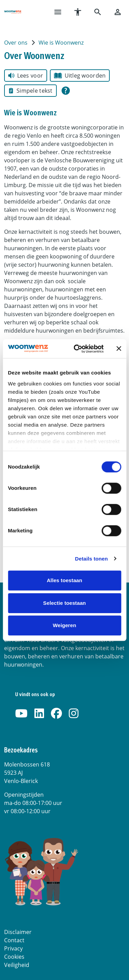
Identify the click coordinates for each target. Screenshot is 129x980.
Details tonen (91, 559)
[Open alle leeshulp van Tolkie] (66, 91)
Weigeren (64, 625)
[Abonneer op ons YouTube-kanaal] (21, 714)
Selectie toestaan (64, 603)
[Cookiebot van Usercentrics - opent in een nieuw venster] (77, 349)
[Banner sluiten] (119, 349)
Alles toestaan (64, 580)
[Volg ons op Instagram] (74, 714)
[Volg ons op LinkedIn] (39, 714)
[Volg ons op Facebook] (56, 714)
